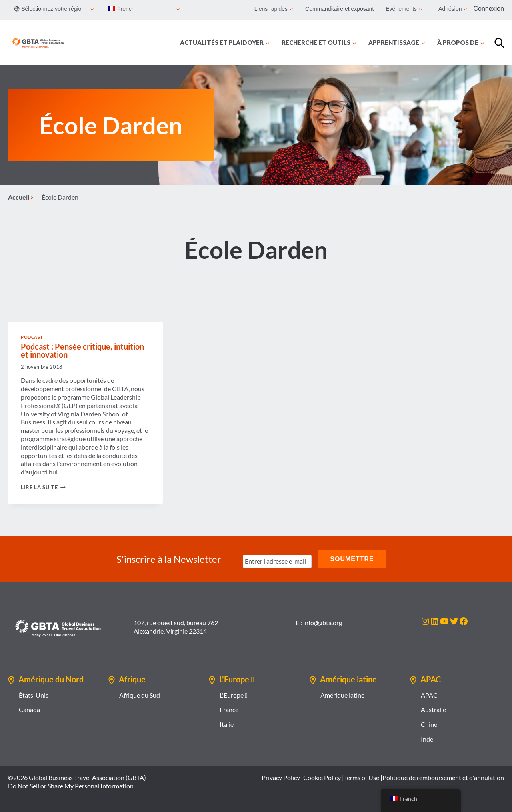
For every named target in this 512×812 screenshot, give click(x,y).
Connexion (489, 9)
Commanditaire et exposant (339, 9)
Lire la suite (43, 487)
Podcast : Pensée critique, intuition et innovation (82, 350)
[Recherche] (499, 43)
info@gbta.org (323, 623)
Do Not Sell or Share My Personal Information (71, 786)
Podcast (32, 337)
